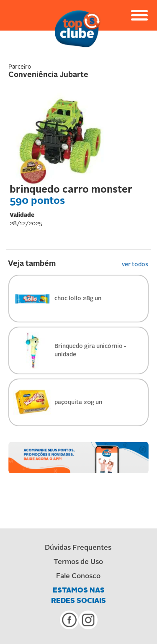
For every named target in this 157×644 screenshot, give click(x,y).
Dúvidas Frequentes (78, 548)
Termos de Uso (78, 562)
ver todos (135, 265)
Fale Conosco (78, 576)
